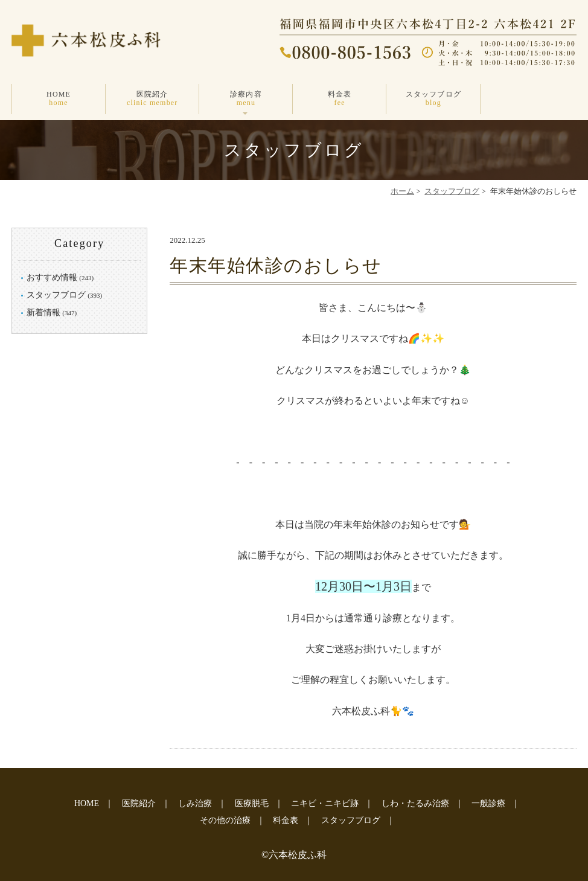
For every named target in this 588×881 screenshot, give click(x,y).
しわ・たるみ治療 (415, 803)
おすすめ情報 (52, 277)
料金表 (340, 99)
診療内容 (246, 99)
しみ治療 (195, 803)
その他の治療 (225, 820)
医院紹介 (152, 99)
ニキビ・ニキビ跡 (325, 803)
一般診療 (488, 803)
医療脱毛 (252, 803)
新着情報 (43, 312)
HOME (58, 99)
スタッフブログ (433, 99)
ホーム (402, 191)
